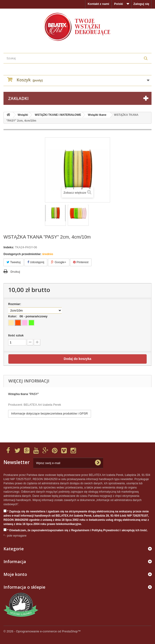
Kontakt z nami (98, 4)
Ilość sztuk (16, 335)
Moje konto (15, 574)
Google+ (59, 262)
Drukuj (15, 272)
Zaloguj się (141, 4)
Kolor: (29, 316)
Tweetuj (13, 262)
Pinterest (81, 262)
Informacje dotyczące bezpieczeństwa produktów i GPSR (50, 413)
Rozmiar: (15, 304)
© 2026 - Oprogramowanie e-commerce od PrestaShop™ (42, 631)
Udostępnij (36, 262)
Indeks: (9, 247)
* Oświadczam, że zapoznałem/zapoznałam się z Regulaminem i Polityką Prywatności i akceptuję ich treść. (76, 530)
